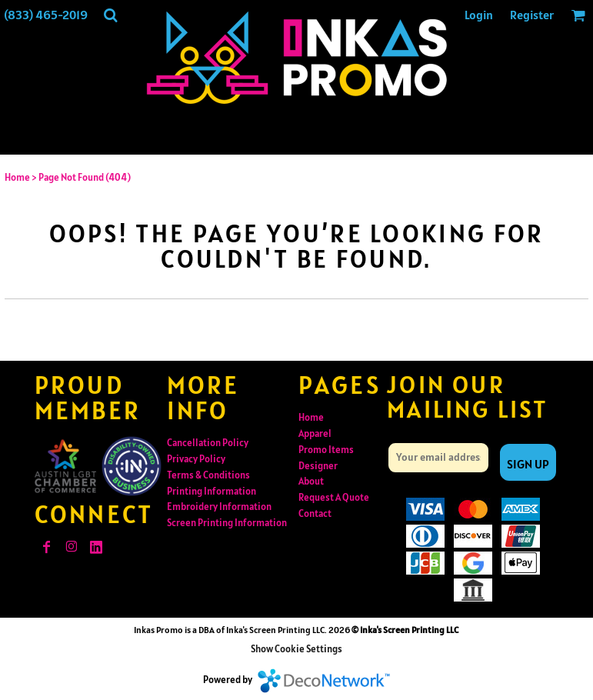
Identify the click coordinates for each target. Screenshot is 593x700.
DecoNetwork (324, 681)
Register (532, 15)
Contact (315, 513)
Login (479, 15)
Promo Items (326, 450)
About (311, 481)
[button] (110, 15)
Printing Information (212, 491)
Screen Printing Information (227, 523)
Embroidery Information (219, 507)
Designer (318, 466)
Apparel (315, 433)
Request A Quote (334, 497)
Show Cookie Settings (296, 649)
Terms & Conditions (208, 475)
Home (17, 177)
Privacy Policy (196, 459)
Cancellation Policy (208, 443)
